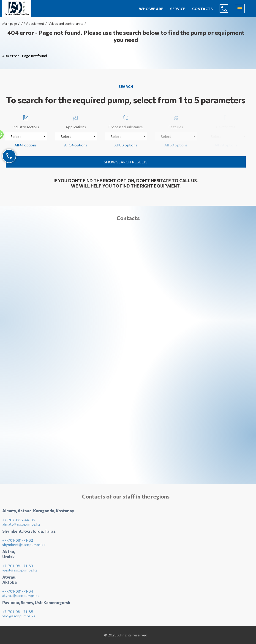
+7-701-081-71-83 (18, 567)
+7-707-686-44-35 (19, 521)
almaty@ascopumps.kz (21, 525)
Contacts (202, 9)
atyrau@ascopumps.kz (21, 597)
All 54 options (76, 145)
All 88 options (126, 145)
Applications (76, 121)
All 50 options (176, 145)
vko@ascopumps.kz (19, 617)
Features (176, 121)
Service (178, 9)
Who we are (151, 9)
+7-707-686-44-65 (227, 8)
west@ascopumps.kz (20, 571)
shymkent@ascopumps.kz (24, 546)
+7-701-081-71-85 (18, 613)
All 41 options (26, 145)
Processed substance (126, 121)
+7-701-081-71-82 (18, 542)
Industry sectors (26, 121)
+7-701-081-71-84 (18, 592)
